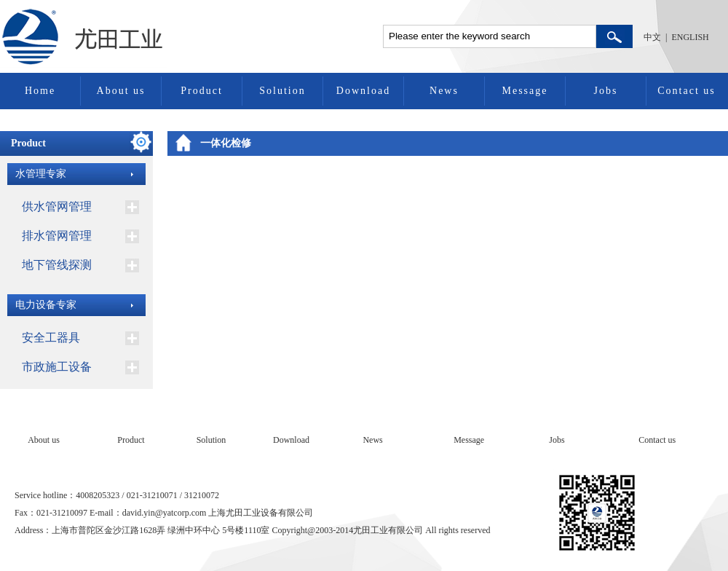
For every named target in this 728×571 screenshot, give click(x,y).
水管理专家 (41, 174)
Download (363, 91)
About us (121, 91)
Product (202, 91)
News (444, 91)
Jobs (606, 91)
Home (40, 91)
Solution (282, 91)
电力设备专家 (46, 305)
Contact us (687, 91)
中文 (652, 37)
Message (525, 91)
